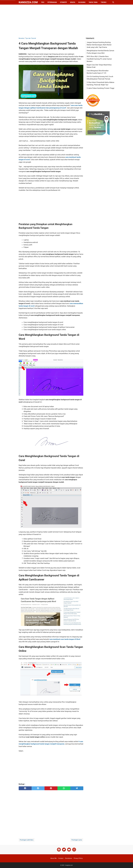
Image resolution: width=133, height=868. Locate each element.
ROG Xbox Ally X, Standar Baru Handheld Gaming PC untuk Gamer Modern (99, 59)
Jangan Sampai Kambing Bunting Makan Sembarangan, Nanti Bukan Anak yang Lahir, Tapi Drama (99, 45)
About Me (53, 858)
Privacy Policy (78, 858)
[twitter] (38, 788)
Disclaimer (69, 858)
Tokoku (104, 2)
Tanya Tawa (93, 2)
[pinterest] (51, 788)
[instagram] (74, 850)
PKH (43, 2)
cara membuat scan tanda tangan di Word (65, 639)
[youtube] (69, 850)
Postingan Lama (77, 840)
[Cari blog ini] (113, 2)
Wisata (73, 2)
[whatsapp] (64, 788)
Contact (61, 858)
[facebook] (25, 788)
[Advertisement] (67, 21)
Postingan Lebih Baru (27, 840)
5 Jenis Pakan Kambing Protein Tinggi (100, 88)
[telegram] (77, 788)
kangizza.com (28, 2)
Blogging (82, 2)
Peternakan (52, 2)
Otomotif (63, 2)
